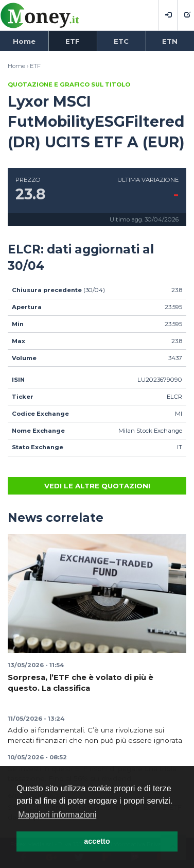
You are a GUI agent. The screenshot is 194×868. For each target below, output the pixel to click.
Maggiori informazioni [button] (57, 815)
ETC (121, 41)
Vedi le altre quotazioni (97, 486)
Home (24, 41)
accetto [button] (97, 841)
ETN (170, 41)
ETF (73, 41)
